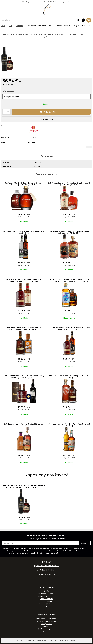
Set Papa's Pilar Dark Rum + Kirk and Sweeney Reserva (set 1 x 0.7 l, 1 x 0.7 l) (24, 184)
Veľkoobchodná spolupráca (46, 629)
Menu (6, 20)
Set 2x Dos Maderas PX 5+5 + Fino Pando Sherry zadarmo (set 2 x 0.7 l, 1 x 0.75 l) (24, 377)
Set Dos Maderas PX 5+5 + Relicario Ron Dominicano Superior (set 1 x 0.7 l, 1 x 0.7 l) (24, 329)
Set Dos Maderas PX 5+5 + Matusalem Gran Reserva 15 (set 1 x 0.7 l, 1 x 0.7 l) (24, 280)
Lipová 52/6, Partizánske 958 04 (46, 566)
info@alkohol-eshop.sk (33, 2)
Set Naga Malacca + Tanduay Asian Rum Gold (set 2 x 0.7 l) (69, 425)
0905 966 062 (51, 2)
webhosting (56, 640)
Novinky (46, 626)
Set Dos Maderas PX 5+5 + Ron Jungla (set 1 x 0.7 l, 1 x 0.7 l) (69, 377)
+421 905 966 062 (48, 575)
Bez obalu (38, 162)
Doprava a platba (47, 599)
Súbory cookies (47, 624)
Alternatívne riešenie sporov (46, 619)
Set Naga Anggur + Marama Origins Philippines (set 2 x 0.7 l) (24, 425)
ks (8, 112)
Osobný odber (46, 601)
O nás (46, 591)
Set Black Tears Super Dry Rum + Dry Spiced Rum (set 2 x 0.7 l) (24, 232)
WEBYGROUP (71, 640)
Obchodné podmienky (46, 594)
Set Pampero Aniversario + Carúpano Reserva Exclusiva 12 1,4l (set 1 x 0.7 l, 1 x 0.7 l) (24, 486)
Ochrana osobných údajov (46, 621)
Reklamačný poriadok (47, 596)
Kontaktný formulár (46, 604)
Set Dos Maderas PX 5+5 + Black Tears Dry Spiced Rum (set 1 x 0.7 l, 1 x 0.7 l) (69, 329)
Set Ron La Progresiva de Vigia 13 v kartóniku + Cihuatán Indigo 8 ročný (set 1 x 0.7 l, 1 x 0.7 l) (69, 280)
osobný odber (64, 2)
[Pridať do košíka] (46, 112)
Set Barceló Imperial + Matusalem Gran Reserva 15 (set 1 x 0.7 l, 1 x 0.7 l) (69, 184)
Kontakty (46, 631)
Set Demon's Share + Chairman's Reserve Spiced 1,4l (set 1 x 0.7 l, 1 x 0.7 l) (69, 232)
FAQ (47, 606)
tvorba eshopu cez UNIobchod (43, 640)
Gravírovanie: (8, 91)
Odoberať (85, 543)
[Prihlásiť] (83, 20)
